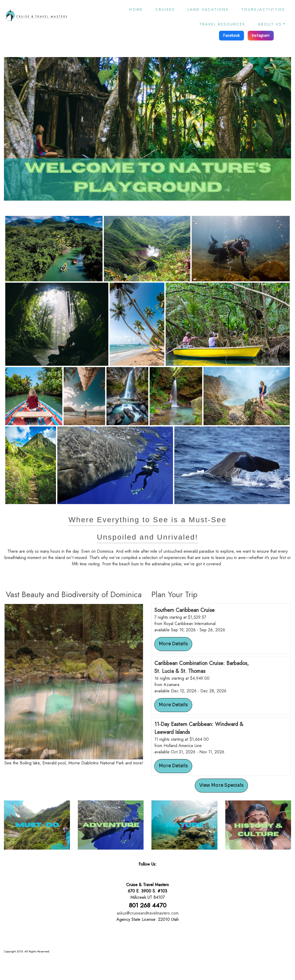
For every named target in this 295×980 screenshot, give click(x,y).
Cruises (165, 9)
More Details (173, 644)
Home (136, 9)
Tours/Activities (263, 9)
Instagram (261, 36)
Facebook (232, 36)
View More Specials (221, 785)
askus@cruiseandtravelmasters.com (148, 913)
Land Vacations (208, 9)
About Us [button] (270, 24)
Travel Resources (222, 24)
